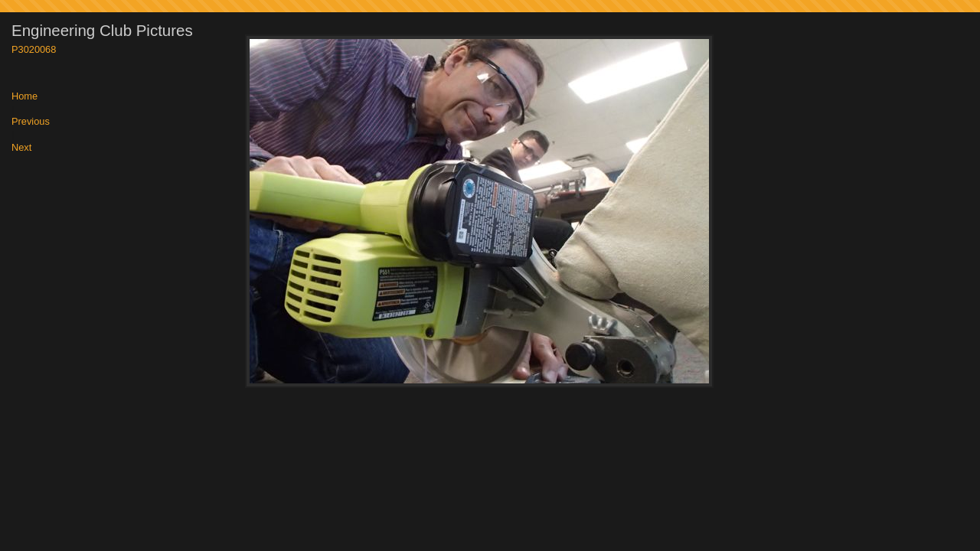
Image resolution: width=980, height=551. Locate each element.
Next (21, 148)
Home (24, 97)
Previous (31, 122)
